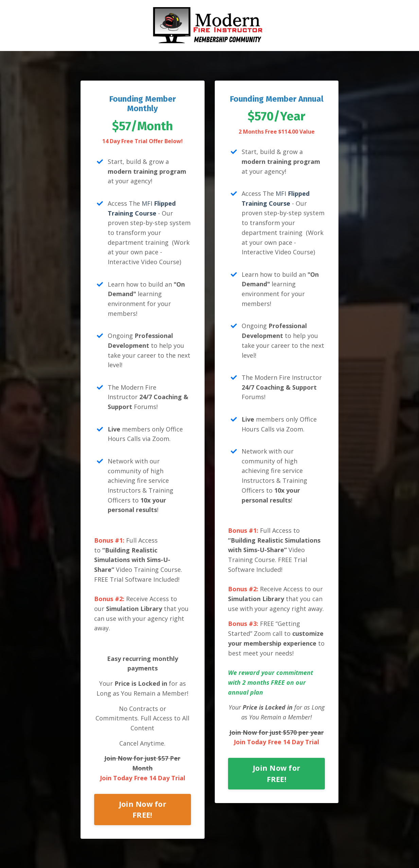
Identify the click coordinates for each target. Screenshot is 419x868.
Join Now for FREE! (143, 810)
